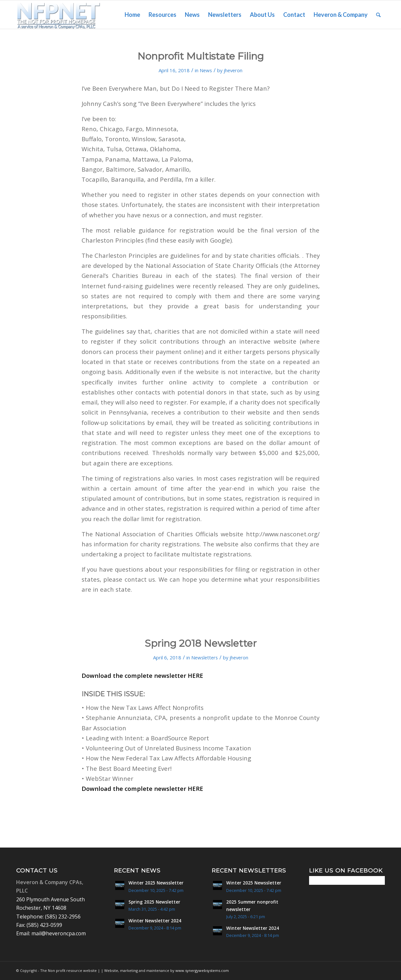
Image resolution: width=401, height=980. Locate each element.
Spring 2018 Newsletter (201, 643)
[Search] (378, 15)
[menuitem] (132, 15)
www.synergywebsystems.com (202, 970)
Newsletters (205, 657)
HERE (195, 675)
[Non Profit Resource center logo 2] (58, 15)
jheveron (233, 70)
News (206, 70)
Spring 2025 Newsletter (154, 902)
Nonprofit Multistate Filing (201, 56)
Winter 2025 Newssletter (156, 883)
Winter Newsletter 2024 (155, 921)
